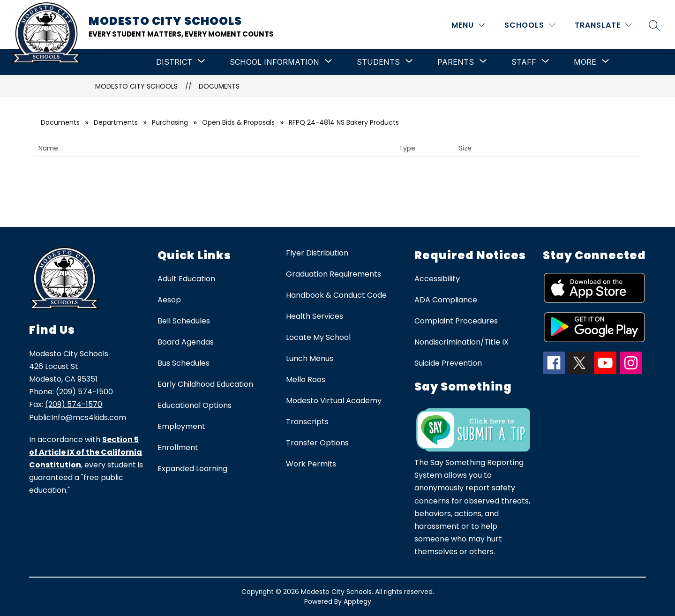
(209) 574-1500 (84, 392)
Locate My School (318, 337)
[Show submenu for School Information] (274, 62)
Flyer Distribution (317, 253)
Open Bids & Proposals (238, 122)
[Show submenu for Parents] (456, 62)
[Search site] (654, 25)
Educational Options (195, 405)
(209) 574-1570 (74, 404)
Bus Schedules (184, 363)
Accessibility (437, 279)
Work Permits (311, 464)
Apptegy (357, 601)
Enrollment (178, 447)
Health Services (315, 316)
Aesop (169, 300)
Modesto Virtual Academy (334, 401)
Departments (116, 122)
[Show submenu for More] (585, 62)
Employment (181, 426)
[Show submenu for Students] (378, 62)
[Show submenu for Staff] (524, 62)
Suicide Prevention (448, 363)
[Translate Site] (603, 25)
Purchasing (170, 122)
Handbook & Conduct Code (336, 295)
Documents (219, 86)
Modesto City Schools (136, 86)
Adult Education (186, 279)
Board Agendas (186, 342)
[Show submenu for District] (174, 62)
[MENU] (468, 25)
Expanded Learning (192, 469)
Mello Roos (306, 379)
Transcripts (307, 422)
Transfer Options (317, 443)
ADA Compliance (446, 300)
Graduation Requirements (334, 274)
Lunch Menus (310, 358)
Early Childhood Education (205, 384)
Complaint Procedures (456, 321)
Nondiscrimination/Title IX (461, 342)
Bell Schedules (184, 321)
